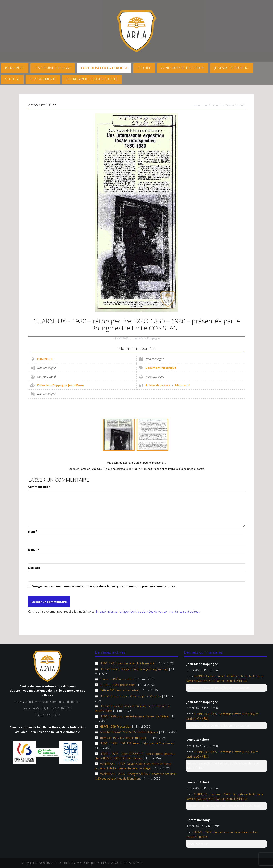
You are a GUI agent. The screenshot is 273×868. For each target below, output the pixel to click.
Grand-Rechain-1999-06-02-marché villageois (129, 732)
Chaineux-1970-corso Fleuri (117, 679)
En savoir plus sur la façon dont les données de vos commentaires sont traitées (148, 611)
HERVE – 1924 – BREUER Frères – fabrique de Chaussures (137, 743)
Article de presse (158, 385)
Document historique (161, 368)
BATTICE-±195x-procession (117, 685)
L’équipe (144, 68)
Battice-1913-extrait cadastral (119, 690)
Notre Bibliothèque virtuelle (92, 79)
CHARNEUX (45, 359)
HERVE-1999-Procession (115, 726)
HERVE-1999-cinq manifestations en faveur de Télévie (134, 716)
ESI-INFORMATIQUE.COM (112, 863)
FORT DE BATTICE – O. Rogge (104, 68)
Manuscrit (183, 385)
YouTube (12, 79)
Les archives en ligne (53, 68)
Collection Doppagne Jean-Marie (60, 385)
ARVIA (49, 863)
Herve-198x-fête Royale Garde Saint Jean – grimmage (134, 669)
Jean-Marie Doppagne (147, 338)
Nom (33, 531)
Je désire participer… (232, 68)
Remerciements (43, 79)
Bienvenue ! (15, 68)
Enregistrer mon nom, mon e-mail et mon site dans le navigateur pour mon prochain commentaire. (104, 586)
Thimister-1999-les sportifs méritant (123, 738)
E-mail (34, 550)
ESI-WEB (137, 863)
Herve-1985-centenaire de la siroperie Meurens (130, 696)
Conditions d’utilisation (183, 68)
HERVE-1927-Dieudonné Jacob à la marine (127, 663)
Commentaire (39, 487)
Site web (34, 568)
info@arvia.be (51, 715)
